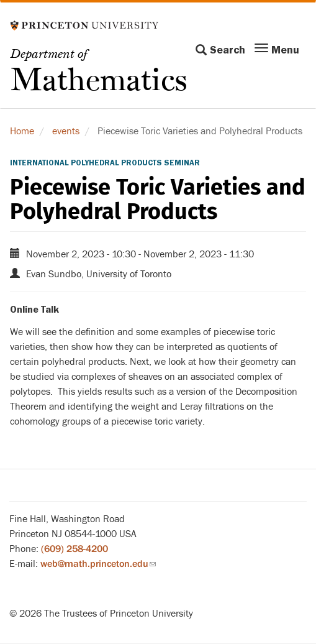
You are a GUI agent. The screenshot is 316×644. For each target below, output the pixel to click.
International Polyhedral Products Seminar (105, 163)
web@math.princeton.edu (98, 564)
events (66, 131)
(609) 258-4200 (74, 549)
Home (22, 131)
